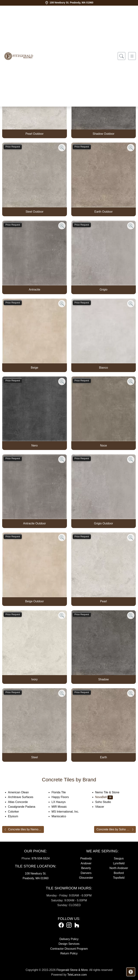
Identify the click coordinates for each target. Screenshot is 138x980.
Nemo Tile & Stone (110, 792)
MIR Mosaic (62, 807)
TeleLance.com (77, 975)
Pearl (103, 601)
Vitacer (103, 807)
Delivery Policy (69, 939)
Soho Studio (105, 802)
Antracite (35, 290)
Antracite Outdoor (35, 523)
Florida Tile (61, 792)
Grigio (103, 290)
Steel (34, 757)
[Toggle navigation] (132, 56)
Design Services (69, 944)
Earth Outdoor (104, 212)
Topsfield (119, 878)
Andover (86, 863)
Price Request (13, 147)
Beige (35, 368)
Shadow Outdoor (104, 134)
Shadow (104, 679)
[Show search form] (121, 56)
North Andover (119, 868)
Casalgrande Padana (25, 807)
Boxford (119, 873)
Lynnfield (119, 863)
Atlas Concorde (21, 802)
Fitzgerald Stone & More (72, 970)
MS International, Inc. (68, 812)
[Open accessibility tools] (131, 972)
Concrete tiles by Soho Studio (116, 829)
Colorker (16, 812)
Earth (104, 757)
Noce (103, 446)
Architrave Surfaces (24, 797)
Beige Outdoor (35, 601)
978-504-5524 (41, 858)
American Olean (21, 792)
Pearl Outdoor (34, 134)
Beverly (86, 868)
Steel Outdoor (35, 212)
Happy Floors (63, 797)
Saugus (119, 858)
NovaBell (104, 797)
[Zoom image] (62, 148)
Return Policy (69, 953)
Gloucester (86, 878)
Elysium (16, 816)
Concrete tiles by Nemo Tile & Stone (26, 829)
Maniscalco (61, 816)
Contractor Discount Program (69, 949)
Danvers (86, 873)
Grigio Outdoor (103, 523)
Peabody (86, 858)
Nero (35, 446)
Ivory (35, 679)
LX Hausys (61, 802)
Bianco (103, 368)
